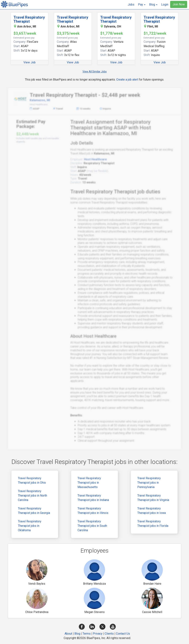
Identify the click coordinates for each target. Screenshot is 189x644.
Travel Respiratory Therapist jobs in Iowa (152, 511)
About (68, 634)
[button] (142, 5)
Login (165, 5)
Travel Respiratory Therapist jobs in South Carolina (92, 526)
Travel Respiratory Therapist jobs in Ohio (32, 480)
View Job (30, 62)
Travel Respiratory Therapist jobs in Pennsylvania (149, 483)
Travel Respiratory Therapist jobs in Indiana (93, 498)
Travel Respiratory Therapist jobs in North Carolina (32, 496)
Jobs (131, 5)
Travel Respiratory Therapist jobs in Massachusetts (89, 483)
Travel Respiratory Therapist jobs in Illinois (93, 511)
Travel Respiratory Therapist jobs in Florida (153, 524)
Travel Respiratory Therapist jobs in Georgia (34, 511)
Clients (109, 634)
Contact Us (123, 634)
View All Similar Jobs (95, 72)
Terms (87, 634)
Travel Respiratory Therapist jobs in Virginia (153, 498)
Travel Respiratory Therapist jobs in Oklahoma (30, 526)
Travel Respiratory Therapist (29, 19)
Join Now (179, 4)
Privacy (98, 634)
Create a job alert (127, 80)
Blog (77, 634)
